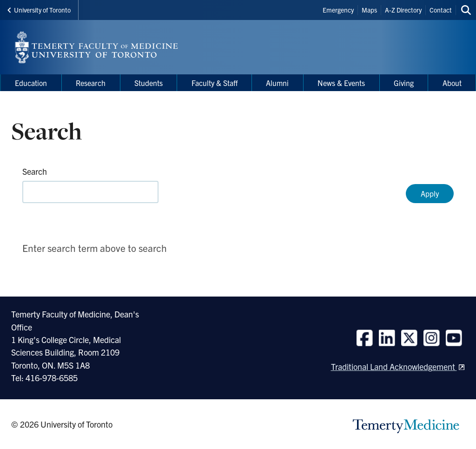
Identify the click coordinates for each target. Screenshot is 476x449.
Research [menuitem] (91, 83)
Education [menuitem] (31, 83)
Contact (441, 10)
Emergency (338, 10)
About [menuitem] (452, 83)
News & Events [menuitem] (341, 83)
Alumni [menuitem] (277, 83)
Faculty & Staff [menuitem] (215, 83)
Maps (369, 10)
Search (35, 171)
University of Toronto (39, 10)
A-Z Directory (403, 10)
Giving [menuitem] (404, 83)
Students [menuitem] (149, 83)
